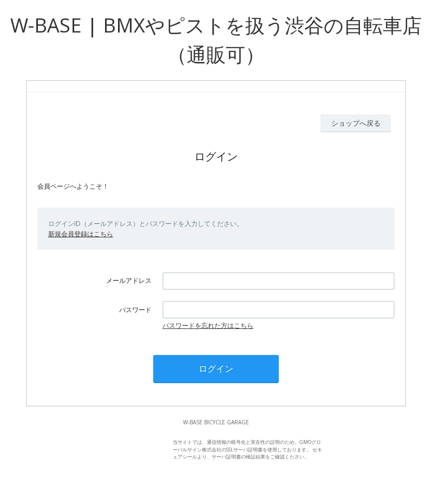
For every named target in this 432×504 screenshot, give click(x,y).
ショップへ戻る (356, 123)
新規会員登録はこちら (81, 234)
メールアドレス (129, 280)
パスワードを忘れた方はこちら (208, 325)
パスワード (135, 310)
